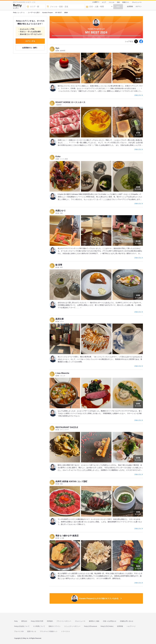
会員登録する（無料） (30, 48)
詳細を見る (138, 95)
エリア (104, 2)
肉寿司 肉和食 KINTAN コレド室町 (71, 481)
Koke (58, 156)
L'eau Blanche (62, 373)
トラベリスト (66, 631)
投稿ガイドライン (55, 626)
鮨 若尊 (59, 265)
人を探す (95, 2)
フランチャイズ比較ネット (49, 631)
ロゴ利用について (39, 626)
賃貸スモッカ (32, 631)
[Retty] (17, 6)
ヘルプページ (131, 626)
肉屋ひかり (61, 211)
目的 (118, 2)
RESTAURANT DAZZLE (67, 427)
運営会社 (24, 621)
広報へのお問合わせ (110, 621)
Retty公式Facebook (90, 626)
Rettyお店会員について (22, 626)
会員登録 (130, 6)
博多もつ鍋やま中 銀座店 (67, 536)
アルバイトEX (19, 631)
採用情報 (120, 626)
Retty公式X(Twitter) (107, 626)
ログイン (139, 6)
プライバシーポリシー (64, 621)
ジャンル (111, 2)
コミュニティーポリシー (72, 626)
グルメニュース (137, 2)
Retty (16, 621)
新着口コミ (126, 2)
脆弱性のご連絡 (94, 621)
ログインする (30, 41)
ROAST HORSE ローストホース (70, 102)
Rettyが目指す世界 (37, 621)
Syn (57, 48)
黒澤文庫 (60, 319)
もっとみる (138, 79)
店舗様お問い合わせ (127, 621)
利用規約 (50, 621)
